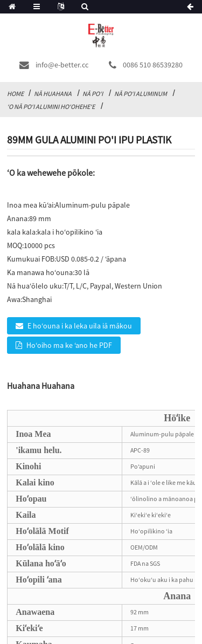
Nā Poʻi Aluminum (141, 94)
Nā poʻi (93, 94)
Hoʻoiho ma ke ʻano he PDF (69, 345)
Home (15, 94)
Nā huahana (53, 94)
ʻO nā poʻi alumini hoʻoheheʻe (51, 107)
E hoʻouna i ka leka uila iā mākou (80, 326)
